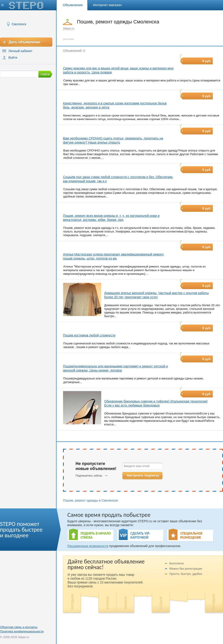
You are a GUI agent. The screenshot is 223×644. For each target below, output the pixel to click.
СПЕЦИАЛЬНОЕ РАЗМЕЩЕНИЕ (191, 535)
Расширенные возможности (88, 546)
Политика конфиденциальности (22, 631)
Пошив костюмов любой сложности (89, 335)
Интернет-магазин (107, 5)
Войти (13, 58)
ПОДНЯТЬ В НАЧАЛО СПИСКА (96, 535)
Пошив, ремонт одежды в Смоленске (90, 500)
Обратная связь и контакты (19, 627)
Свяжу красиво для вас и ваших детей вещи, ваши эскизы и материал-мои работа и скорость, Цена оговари (118, 70)
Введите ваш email (137, 466)
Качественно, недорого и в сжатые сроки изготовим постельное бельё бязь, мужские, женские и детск (115, 105)
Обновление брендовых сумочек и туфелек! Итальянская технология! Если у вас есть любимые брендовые (156, 403)
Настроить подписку (143, 475)
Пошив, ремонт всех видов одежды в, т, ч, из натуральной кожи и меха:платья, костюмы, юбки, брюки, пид (111, 218)
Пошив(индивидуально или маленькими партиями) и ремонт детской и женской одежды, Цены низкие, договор (115, 368)
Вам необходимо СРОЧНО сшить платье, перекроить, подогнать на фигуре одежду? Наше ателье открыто (113, 140)
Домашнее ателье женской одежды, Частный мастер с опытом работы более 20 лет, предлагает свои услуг (156, 295)
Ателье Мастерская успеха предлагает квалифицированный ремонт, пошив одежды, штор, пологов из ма (114, 256)
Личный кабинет (20, 51)
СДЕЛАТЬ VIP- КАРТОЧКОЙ (140, 535)
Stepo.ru (69, 28)
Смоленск (19, 24)
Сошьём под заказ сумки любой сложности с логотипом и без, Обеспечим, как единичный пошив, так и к (118, 179)
